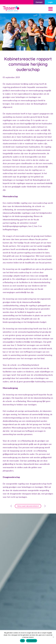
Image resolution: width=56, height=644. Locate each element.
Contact (39, 2)
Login (50, 2)
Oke (22, 641)
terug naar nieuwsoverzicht (28, 506)
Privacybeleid (32, 641)
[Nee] (53, 637)
